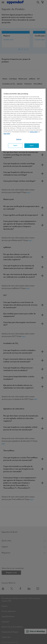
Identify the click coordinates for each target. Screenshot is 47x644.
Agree (32, 145)
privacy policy (34, 132)
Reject (15, 145)
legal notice (7, 134)
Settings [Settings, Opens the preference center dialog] (19, 139)
